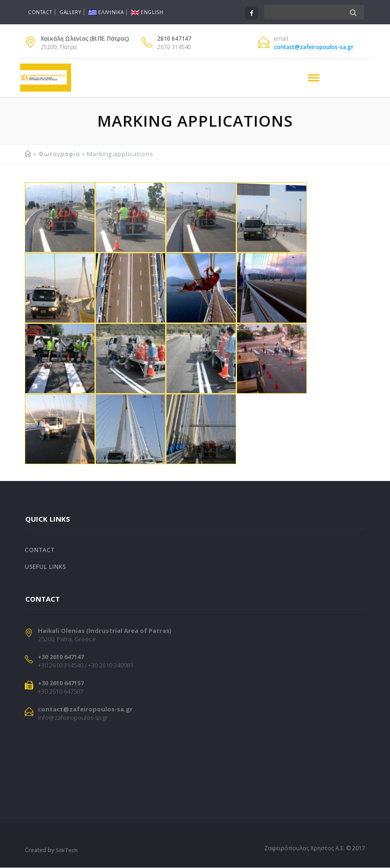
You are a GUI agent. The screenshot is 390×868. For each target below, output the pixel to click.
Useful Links (45, 567)
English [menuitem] (147, 12)
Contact (40, 12)
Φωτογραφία (59, 154)
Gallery (70, 12)
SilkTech (67, 850)
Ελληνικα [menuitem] (106, 12)
